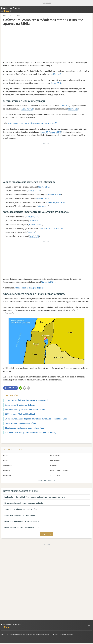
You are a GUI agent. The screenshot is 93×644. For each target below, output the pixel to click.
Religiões (7, 475)
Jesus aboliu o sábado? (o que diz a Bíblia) (21, 509)
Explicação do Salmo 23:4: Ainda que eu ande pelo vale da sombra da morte (35, 497)
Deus (5, 460)
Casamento (55, 455)
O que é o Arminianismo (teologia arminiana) (22, 521)
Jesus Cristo (8, 465)
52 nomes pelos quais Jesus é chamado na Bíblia (24, 503)
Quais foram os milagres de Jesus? (30, 288)
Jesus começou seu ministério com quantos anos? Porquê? (32, 123)
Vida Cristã (55, 475)
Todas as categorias (47, 480)
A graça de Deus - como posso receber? (20, 515)
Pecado (6, 470)
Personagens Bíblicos (59, 470)
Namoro (54, 465)
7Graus (12, 635)
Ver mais (46, 534)
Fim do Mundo (56, 460)
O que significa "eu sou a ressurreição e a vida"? (23, 528)
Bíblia (6, 455)
